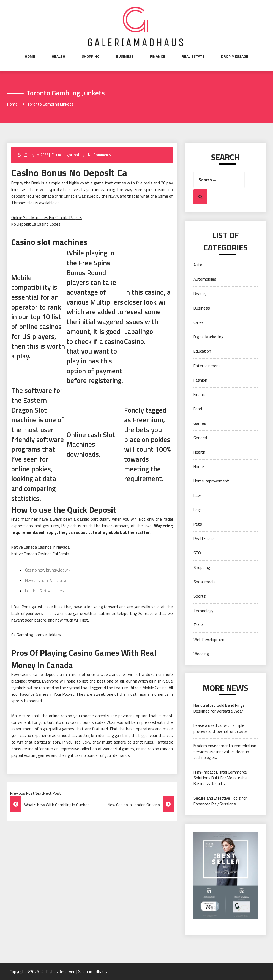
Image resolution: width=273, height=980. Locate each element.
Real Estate (193, 56)
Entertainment (207, 366)
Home (30, 56)
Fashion (200, 380)
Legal (198, 510)
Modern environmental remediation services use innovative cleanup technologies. (225, 752)
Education (202, 351)
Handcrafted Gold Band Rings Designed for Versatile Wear (219, 708)
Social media (204, 582)
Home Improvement (211, 481)
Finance (158, 56)
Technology (203, 611)
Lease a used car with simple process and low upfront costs (220, 728)
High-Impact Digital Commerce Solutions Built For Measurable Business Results (221, 778)
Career (199, 322)
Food (198, 409)
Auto (198, 265)
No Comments (99, 155)
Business (125, 56)
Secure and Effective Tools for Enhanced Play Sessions (220, 801)
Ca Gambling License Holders (36, 635)
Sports (200, 596)
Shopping (91, 56)
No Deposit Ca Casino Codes (36, 224)
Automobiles (205, 279)
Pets (198, 524)
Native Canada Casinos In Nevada (40, 547)
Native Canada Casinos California (40, 554)
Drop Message (235, 56)
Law (197, 495)
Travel (199, 625)
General (200, 438)
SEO (197, 553)
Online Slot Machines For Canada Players (47, 218)
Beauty (200, 294)
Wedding (201, 654)
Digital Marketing (208, 337)
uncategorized (68, 155)
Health (58, 56)
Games (200, 423)
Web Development (210, 640)
